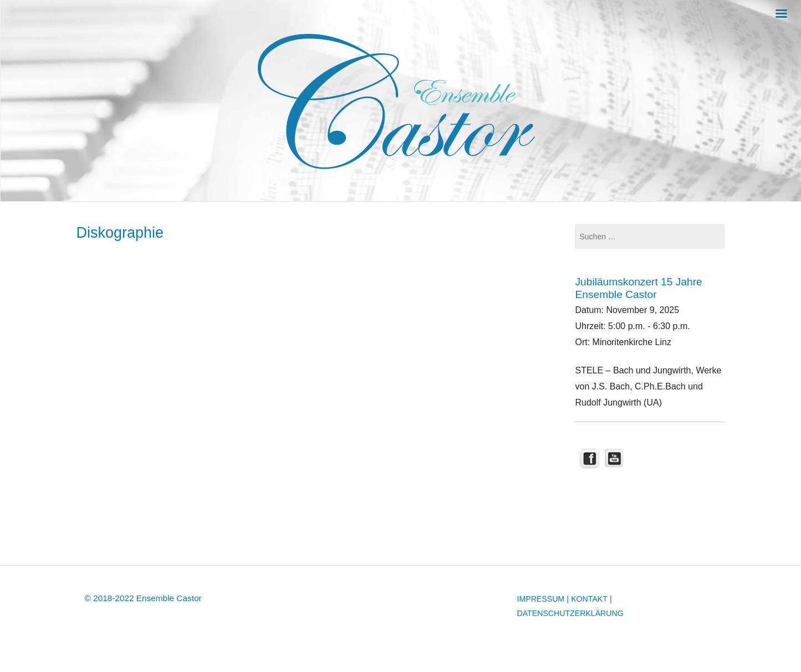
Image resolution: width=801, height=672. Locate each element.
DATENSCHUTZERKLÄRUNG (570, 613)
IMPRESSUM (541, 599)
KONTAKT (589, 599)
